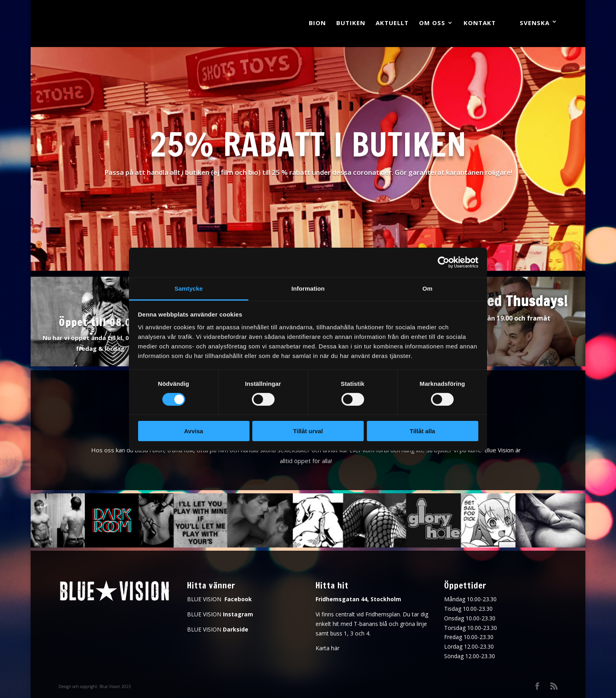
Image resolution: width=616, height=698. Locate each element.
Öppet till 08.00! (100, 322)
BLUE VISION (219, 599)
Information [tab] (308, 288)
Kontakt (480, 23)
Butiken (351, 23)
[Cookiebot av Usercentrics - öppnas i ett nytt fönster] (443, 262)
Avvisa (194, 431)
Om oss (432, 23)
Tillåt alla (423, 431)
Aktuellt (392, 23)
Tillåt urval (308, 431)
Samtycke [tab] (189, 288)
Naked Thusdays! (516, 301)
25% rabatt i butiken (308, 144)
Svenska (535, 23)
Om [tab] (427, 288)
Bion (317, 23)
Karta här (327, 648)
